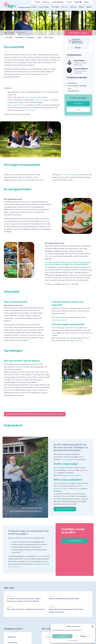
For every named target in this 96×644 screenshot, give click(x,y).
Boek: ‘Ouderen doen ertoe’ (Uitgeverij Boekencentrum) (26, 609)
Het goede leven (73, 91)
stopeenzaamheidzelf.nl (60, 320)
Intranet (69, 2)
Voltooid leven (13, 643)
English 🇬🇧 (78, 2)
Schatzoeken (38, 100)
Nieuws (81, 7)
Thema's (12, 33)
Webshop (46, 2)
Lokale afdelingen (58, 2)
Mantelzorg (12, 637)
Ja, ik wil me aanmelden (75, 541)
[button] (92, 626)
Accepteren (62, 636)
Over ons (64, 7)
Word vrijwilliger (78, 103)
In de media (55, 7)
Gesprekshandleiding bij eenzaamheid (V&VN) (64, 599)
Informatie (8, 37)
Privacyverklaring (73, 641)
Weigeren (83, 636)
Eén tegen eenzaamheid (70, 175)
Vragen (39, 37)
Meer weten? (48, 37)
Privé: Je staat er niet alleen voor (77, 87)
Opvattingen (18, 37)
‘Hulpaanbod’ (78, 341)
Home (6, 33)
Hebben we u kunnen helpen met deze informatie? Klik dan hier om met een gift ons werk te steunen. (35, 414)
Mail (78, 48)
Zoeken (87, 2)
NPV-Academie (29, 110)
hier (18, 229)
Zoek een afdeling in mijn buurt (65, 509)
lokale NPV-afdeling (31, 97)
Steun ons (73, 7)
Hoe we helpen (44, 7)
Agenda (89, 7)
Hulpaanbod (29, 37)
